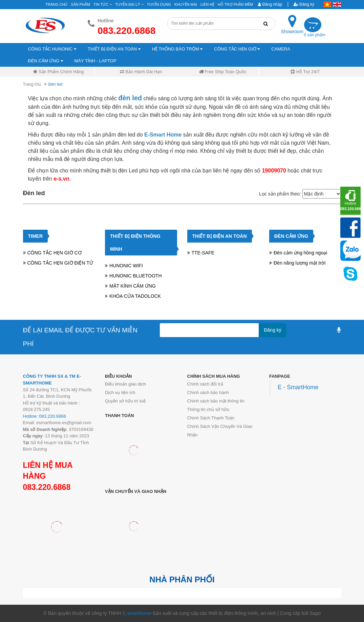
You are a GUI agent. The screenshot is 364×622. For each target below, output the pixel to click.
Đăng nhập (270, 4)
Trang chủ (32, 84)
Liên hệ (207, 4)
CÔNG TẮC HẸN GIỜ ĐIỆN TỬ (60, 263)
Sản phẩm (80, 4)
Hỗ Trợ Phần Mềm (235, 4)
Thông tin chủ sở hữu (208, 409)
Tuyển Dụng (159, 4)
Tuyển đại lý (129, 4)
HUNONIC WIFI (126, 266)
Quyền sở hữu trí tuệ (125, 401)
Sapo (315, 613)
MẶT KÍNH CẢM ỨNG (133, 286)
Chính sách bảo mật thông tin (216, 401)
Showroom (292, 32)
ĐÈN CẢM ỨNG (46, 61)
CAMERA (281, 49)
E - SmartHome (298, 387)
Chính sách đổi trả (205, 384)
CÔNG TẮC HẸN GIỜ (237, 49)
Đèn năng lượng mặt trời (299, 263)
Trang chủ (56, 4)
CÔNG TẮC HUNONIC (52, 49)
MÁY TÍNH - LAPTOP (95, 61)
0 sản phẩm (315, 35)
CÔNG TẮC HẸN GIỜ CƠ (55, 253)
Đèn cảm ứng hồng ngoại (300, 253)
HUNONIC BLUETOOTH (136, 276)
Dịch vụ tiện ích (120, 392)
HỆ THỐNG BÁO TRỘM (177, 49)
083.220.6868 (47, 487)
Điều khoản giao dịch (125, 384)
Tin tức (103, 4)
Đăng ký (304, 4)
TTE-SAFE (203, 253)
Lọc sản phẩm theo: (280, 194)
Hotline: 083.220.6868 (45, 416)
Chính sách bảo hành (208, 392)
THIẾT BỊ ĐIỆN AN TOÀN (114, 49)
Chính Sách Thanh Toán (211, 418)
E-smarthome (137, 613)
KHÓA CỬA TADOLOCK (135, 296)
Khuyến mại (186, 4)
